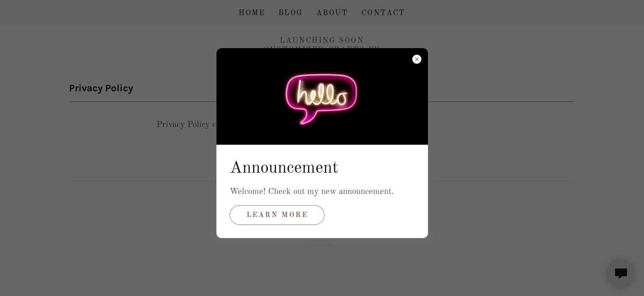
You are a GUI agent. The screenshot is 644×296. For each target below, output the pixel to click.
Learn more (277, 215)
